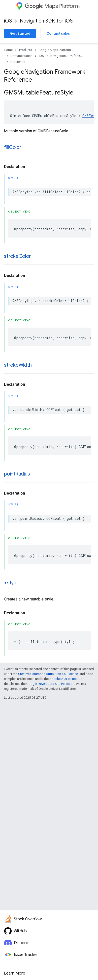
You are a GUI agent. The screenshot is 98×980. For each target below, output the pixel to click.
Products (26, 50)
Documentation (21, 56)
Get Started (20, 33)
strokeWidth (18, 365)
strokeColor (17, 256)
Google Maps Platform (55, 50)
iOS (8, 21)
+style (11, 583)
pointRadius (17, 474)
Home (8, 50)
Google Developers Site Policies (49, 684)
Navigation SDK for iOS (46, 21)
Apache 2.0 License (63, 679)
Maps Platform (52, 6)
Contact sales (58, 33)
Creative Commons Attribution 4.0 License (48, 674)
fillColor (13, 147)
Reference (18, 62)
